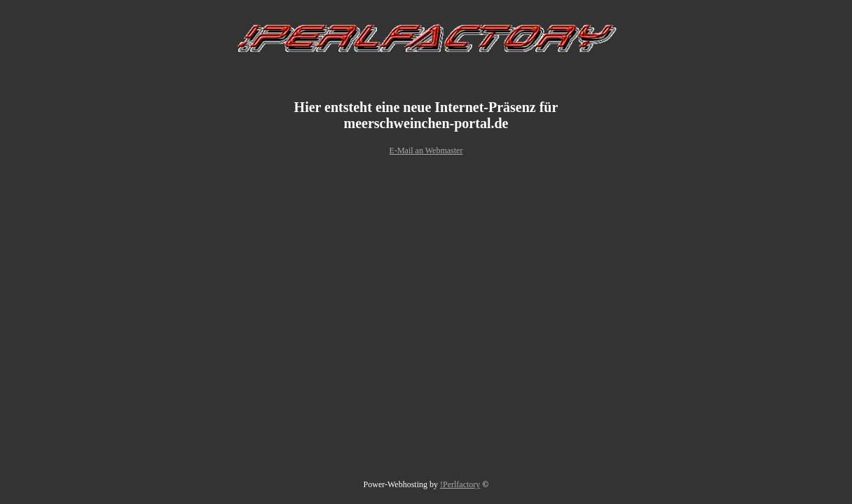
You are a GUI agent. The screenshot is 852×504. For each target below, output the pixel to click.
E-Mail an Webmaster (426, 150)
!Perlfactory (460, 484)
